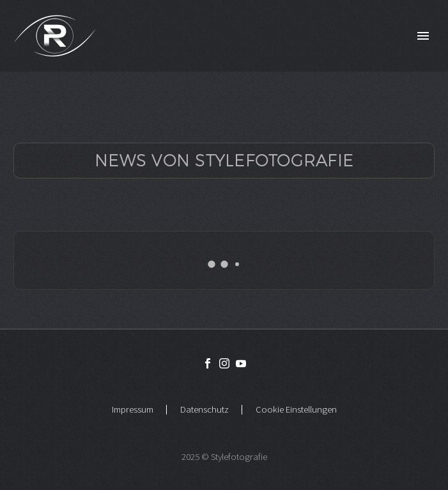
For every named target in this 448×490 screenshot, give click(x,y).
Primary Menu (423, 36)
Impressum (133, 410)
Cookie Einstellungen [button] (296, 410)
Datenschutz (205, 410)
